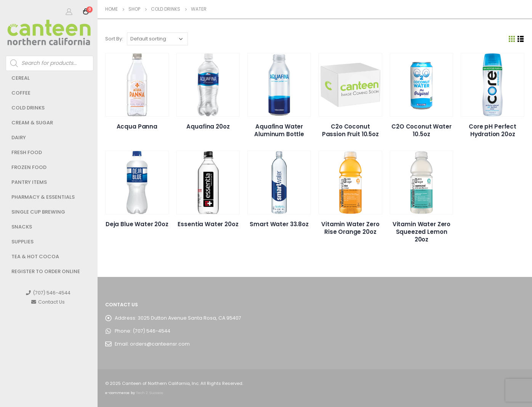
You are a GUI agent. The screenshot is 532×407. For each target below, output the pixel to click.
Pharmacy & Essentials (43, 197)
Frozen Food (29, 167)
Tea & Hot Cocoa (35, 257)
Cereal (21, 78)
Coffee (21, 93)
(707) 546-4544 (48, 293)
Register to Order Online (46, 271)
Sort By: (114, 39)
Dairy (19, 138)
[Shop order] (157, 39)
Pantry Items (29, 182)
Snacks (22, 227)
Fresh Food (27, 152)
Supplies (22, 242)
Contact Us (48, 302)
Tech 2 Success (150, 393)
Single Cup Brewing (38, 212)
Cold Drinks (28, 108)
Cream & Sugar (32, 123)
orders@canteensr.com (160, 344)
